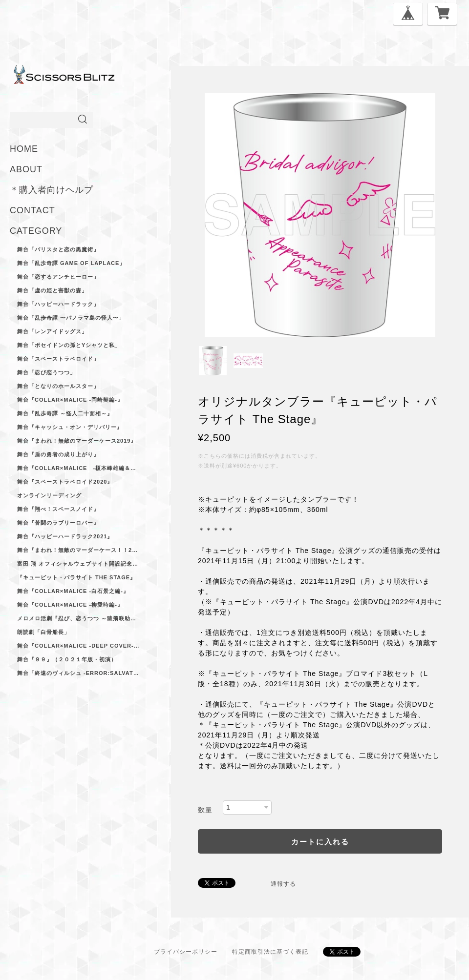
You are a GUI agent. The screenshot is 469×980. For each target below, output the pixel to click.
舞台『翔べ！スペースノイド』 (58, 509)
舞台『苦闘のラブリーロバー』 (58, 523)
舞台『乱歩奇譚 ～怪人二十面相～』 (65, 413)
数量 (205, 810)
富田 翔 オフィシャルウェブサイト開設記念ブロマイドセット (78, 564)
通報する (283, 884)
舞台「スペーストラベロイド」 (58, 359)
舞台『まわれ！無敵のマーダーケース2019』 (77, 441)
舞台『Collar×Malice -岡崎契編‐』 (70, 400)
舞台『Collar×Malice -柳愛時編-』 (70, 605)
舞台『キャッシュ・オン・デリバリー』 (70, 427)
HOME (24, 149)
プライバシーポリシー (186, 952)
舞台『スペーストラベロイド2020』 (65, 482)
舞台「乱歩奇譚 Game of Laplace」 (71, 263)
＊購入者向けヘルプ (52, 190)
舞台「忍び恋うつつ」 (46, 372)
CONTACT (32, 210)
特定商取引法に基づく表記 (270, 952)
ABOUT (26, 169)
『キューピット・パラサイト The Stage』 (76, 577)
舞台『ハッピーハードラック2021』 (65, 536)
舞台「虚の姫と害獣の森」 (52, 290)
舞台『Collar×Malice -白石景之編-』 (73, 591)
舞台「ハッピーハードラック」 (58, 304)
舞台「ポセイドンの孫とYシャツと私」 (69, 345)
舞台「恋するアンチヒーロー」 (58, 277)
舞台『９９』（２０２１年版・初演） (67, 659)
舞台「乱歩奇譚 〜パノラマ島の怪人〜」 (71, 318)
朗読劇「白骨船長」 (43, 632)
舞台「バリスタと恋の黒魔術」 (58, 249)
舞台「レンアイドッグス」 (52, 331)
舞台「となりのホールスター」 (58, 386)
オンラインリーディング (49, 495)
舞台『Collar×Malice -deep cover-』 (78, 646)
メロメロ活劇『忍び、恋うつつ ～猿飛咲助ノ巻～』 (78, 618)
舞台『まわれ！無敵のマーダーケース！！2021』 (78, 550)
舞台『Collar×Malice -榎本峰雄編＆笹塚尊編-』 (78, 468)
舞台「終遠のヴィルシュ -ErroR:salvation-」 (78, 673)
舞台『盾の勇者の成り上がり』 (58, 454)
